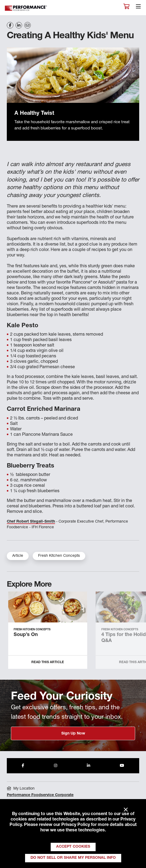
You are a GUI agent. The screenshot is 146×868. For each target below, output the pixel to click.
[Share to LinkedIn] (89, 766)
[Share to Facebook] (23, 766)
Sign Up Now (73, 734)
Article (18, 556)
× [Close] (126, 810)
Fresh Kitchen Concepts (59, 556)
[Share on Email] (28, 25)
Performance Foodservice (26, 8)
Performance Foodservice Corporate (40, 795)
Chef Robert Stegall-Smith (31, 522)
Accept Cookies (73, 847)
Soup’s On (26, 635)
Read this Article (48, 662)
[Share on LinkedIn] (19, 25)
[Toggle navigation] (138, 8)
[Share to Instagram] (56, 766)
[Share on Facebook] (10, 25)
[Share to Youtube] (122, 766)
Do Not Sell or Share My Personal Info (73, 858)
